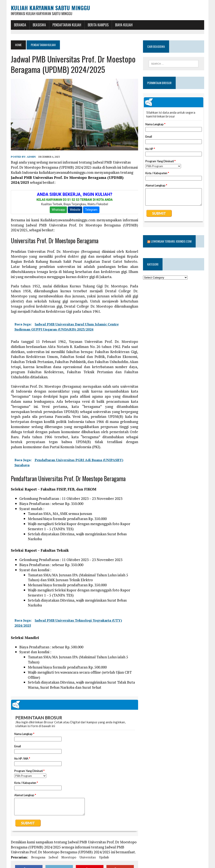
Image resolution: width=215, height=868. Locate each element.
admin (31, 157)
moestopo (69, 857)
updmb (104, 857)
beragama (38, 857)
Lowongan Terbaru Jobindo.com (171, 241)
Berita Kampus (98, 25)
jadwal (53, 857)
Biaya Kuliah (124, 25)
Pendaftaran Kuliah (67, 25)
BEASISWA (39, 25)
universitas (88, 857)
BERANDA (20, 25)
